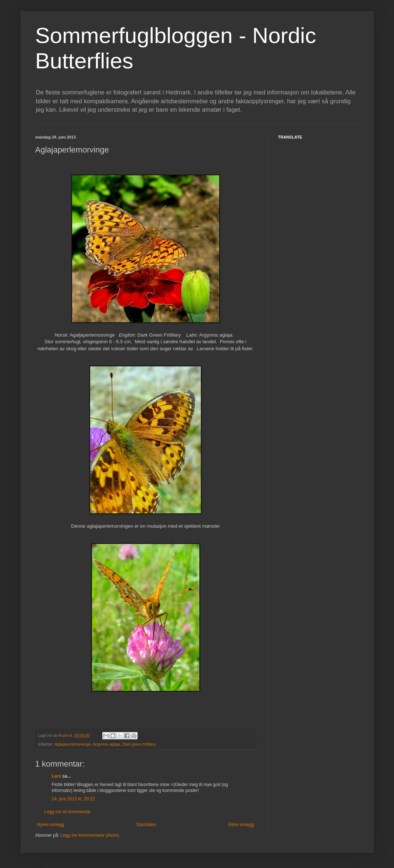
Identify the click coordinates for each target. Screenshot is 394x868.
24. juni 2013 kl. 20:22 (73, 799)
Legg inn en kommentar (68, 812)
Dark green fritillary (139, 744)
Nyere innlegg (51, 825)
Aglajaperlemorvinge (73, 744)
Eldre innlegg (241, 825)
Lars (56, 776)
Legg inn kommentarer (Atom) (90, 835)
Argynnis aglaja (106, 744)
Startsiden (146, 825)
